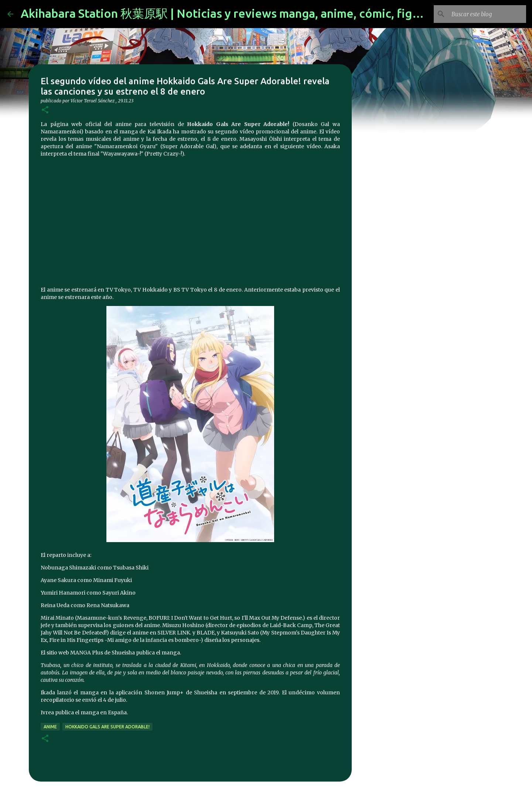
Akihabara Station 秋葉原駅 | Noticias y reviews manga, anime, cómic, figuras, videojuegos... (270, 13)
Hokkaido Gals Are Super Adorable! (108, 727)
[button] (45, 110)
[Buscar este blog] (487, 14)
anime (50, 727)
